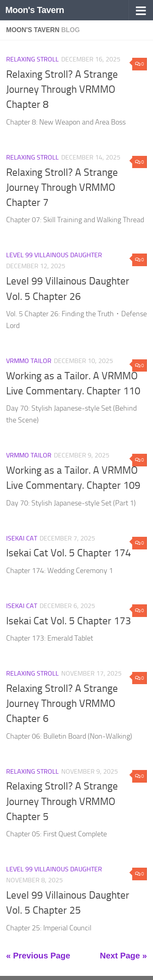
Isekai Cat (22, 538)
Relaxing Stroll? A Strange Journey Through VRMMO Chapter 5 (62, 801)
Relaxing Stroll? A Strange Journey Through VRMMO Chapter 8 (62, 90)
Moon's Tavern (35, 10)
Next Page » (123, 956)
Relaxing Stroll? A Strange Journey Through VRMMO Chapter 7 (62, 188)
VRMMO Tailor (29, 361)
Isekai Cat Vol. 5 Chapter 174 (69, 553)
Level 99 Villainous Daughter (54, 255)
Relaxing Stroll (32, 59)
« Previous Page (38, 956)
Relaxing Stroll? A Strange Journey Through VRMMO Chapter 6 (62, 704)
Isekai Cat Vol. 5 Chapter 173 (69, 621)
